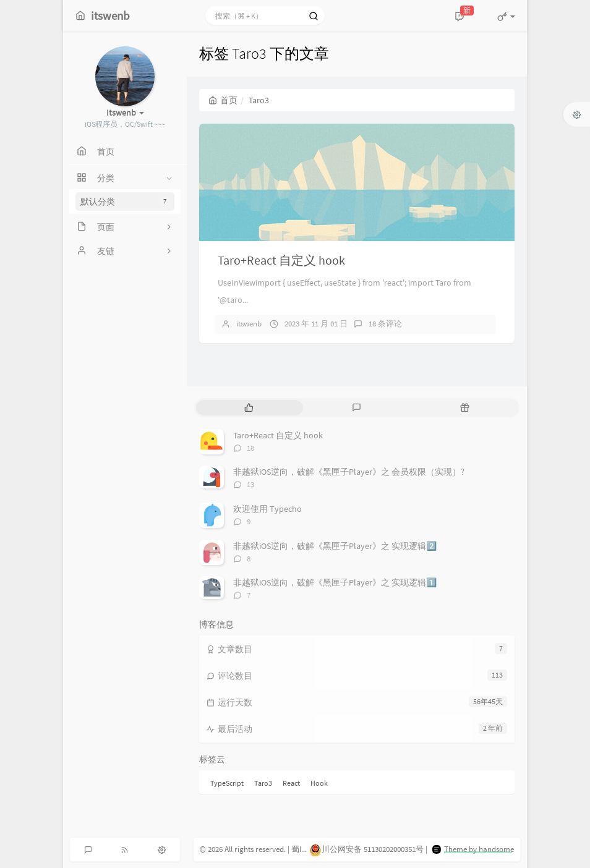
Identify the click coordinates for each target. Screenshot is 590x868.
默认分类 (125, 202)
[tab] (249, 408)
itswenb (249, 324)
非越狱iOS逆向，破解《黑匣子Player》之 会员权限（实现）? (349, 472)
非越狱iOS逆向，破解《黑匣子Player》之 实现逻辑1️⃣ (335, 582)
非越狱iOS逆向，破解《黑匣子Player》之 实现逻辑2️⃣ (335, 546)
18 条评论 (385, 324)
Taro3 (263, 783)
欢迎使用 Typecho (267, 509)
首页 (223, 100)
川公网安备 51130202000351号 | (369, 849)
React (291, 783)
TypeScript (227, 783)
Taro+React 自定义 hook (281, 260)
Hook (319, 783)
